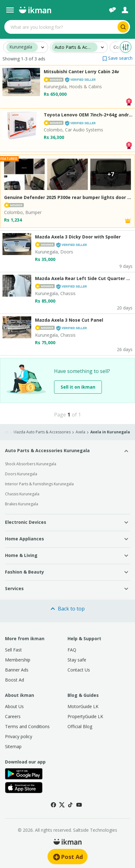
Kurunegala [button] (21, 47)
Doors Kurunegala (21, 474)
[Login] (125, 10)
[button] (117, 58)
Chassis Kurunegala (22, 494)
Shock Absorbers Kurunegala (31, 464)
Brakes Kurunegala (22, 504)
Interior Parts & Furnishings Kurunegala (39, 484)
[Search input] (60, 27)
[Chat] (112, 10)
